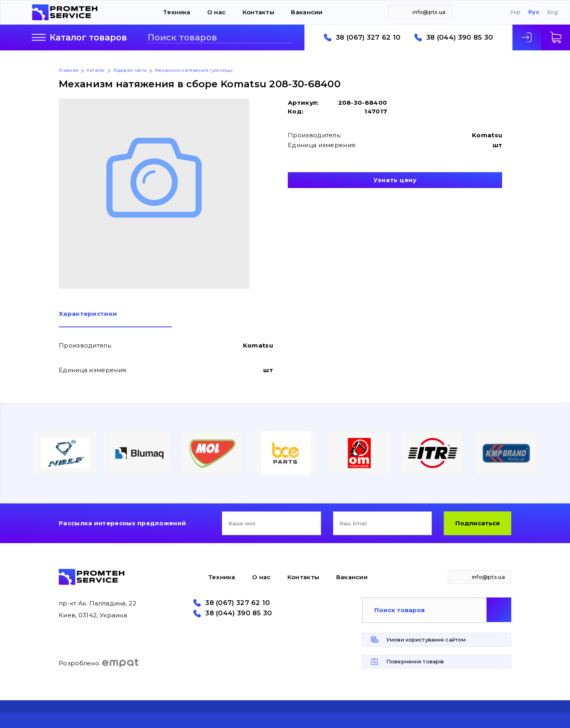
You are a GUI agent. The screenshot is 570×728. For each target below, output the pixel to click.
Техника (177, 12)
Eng (552, 12)
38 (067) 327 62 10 (368, 37)
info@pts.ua (429, 12)
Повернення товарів (415, 661)
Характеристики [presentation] (88, 314)
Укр (515, 12)
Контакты (258, 12)
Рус (534, 12)
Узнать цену (395, 180)
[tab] (115, 319)
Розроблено (99, 663)
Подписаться (478, 523)
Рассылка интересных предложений (122, 523)
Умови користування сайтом (426, 640)
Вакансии (307, 12)
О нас (217, 12)
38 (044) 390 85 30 (460, 37)
